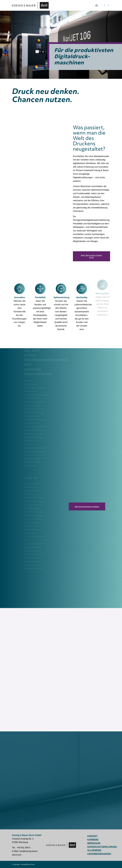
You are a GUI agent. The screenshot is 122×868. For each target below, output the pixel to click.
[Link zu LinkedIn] (105, 5)
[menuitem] (97, 5)
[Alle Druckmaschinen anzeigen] (87, 506)
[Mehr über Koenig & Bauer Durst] (91, 256)
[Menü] (97, 5)
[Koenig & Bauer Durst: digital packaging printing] (30, 5)
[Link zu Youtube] (108, 5)
